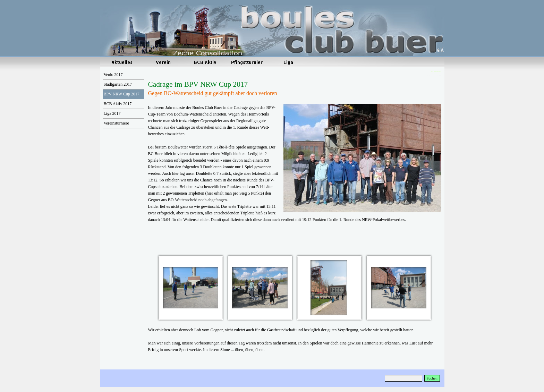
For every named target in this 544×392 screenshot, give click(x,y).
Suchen (432, 378)
